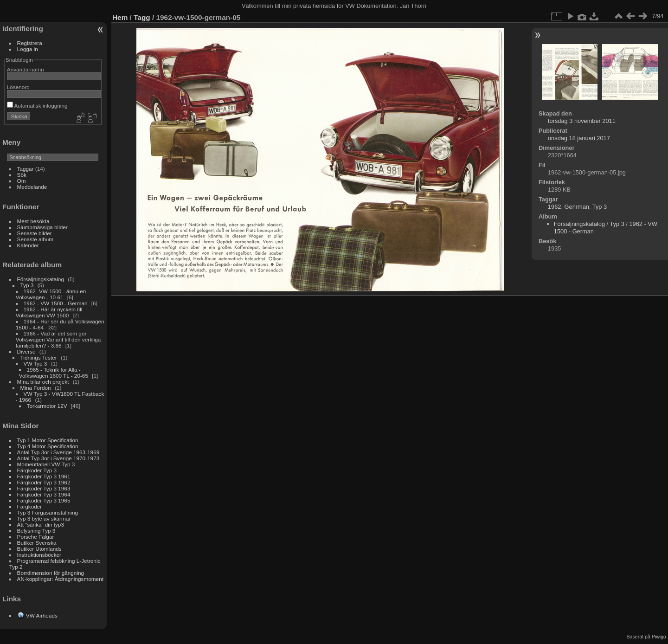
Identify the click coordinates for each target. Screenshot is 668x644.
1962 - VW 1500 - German (56, 303)
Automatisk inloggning (37, 106)
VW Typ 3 (35, 364)
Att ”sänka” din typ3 (41, 525)
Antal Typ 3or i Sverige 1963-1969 (58, 452)
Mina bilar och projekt (43, 382)
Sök (22, 175)
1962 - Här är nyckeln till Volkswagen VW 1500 (49, 312)
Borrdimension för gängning (51, 573)
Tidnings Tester (39, 357)
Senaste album (35, 239)
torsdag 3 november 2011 (582, 121)
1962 (554, 207)
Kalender (28, 245)
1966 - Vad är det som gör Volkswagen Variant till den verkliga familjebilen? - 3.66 (58, 339)
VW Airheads (42, 615)
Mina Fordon (36, 388)
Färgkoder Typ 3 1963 (44, 488)
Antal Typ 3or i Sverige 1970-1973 (58, 458)
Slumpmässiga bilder (42, 227)
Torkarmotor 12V (47, 406)
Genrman (577, 207)
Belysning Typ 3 (36, 531)
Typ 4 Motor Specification (48, 446)
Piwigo (659, 637)
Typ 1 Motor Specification (48, 440)
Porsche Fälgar (36, 537)
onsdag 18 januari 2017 (579, 138)
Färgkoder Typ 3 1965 (44, 500)
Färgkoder (30, 506)
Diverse (26, 351)
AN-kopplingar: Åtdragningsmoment (60, 579)
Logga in (28, 49)
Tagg (142, 17)
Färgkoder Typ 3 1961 (44, 476)
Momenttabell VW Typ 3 (46, 464)
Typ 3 (27, 285)
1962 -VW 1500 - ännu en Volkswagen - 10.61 (51, 294)
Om (22, 181)
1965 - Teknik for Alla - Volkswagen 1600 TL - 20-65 (54, 373)
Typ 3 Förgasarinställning (48, 512)
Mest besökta (33, 221)
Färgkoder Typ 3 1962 (44, 482)
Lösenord (18, 87)
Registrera (30, 43)
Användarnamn (26, 69)
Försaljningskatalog (41, 279)
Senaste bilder (35, 233)
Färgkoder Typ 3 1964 (44, 494)
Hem (120, 17)
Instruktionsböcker (39, 555)
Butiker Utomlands (39, 549)
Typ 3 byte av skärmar (44, 518)
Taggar (26, 169)
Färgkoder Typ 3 (37, 470)
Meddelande (32, 187)
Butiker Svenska (37, 543)
